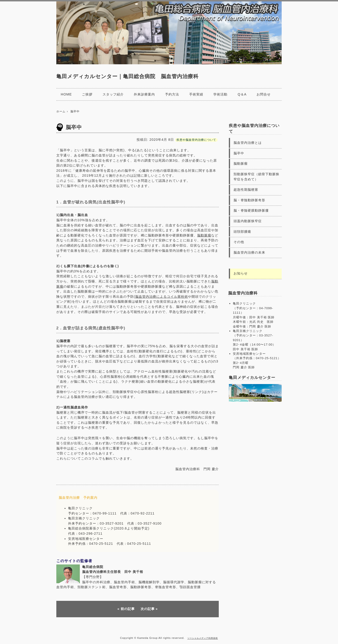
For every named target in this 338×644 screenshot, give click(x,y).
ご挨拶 (87, 94)
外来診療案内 (144, 94)
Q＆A (242, 94)
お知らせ (241, 273)
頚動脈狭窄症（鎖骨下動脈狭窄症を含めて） (256, 177)
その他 (239, 242)
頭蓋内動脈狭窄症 (248, 221)
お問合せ (264, 94)
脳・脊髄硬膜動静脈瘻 (251, 210)
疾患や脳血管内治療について (196, 140)
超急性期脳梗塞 (246, 190)
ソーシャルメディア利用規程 (203, 638)
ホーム (61, 111)
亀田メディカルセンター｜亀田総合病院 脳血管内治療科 (127, 76)
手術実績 (196, 94)
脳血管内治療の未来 (249, 252)
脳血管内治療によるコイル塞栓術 (162, 297)
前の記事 (128, 609)
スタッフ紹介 (113, 94)
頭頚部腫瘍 (242, 232)
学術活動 (220, 94)
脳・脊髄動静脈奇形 (249, 200)
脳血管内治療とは (248, 143)
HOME (66, 94)
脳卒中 (239, 153)
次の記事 (148, 609)
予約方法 (172, 94)
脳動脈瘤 (204, 235)
